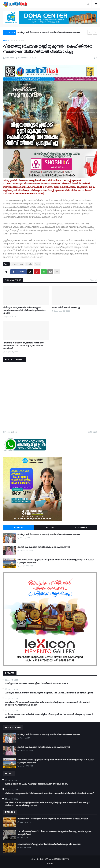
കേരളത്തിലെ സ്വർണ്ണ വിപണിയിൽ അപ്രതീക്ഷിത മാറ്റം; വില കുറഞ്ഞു (49, 844)
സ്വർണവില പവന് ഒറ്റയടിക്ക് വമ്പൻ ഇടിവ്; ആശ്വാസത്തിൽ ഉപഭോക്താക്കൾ (53, 819)
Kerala (29, 264)
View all (94, 280)
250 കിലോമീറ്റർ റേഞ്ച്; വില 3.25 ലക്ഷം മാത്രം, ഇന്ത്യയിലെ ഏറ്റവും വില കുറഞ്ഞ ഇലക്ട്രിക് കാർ (55, 833)
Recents (50, 528)
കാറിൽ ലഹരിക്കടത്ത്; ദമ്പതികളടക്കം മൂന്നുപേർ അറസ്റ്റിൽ (44, 547)
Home (6, 40)
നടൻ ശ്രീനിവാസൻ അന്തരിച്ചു (66, 308)
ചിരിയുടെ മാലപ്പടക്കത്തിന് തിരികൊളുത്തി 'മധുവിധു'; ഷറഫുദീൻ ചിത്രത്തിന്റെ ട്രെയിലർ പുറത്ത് (24, 310)
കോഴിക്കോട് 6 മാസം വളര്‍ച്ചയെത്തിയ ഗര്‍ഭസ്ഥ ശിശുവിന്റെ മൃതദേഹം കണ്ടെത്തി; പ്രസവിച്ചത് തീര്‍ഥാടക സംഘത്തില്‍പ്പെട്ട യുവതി (47, 704)
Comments (81, 528)
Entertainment (17, 40)
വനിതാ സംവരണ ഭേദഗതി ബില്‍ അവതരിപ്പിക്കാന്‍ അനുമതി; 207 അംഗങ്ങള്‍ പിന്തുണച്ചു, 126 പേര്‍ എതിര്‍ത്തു (49, 716)
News (37, 264)
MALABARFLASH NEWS (59, 859)
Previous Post (11, 432)
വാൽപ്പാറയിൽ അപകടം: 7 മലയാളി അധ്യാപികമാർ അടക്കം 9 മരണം (49, 32)
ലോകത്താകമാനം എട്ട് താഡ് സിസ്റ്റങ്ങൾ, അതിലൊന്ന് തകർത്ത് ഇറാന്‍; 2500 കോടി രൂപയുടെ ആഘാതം (55, 561)
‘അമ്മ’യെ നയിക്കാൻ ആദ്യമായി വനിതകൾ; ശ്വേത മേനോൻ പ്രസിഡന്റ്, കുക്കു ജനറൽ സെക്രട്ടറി (23, 346)
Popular (19, 528)
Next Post (91, 432)
